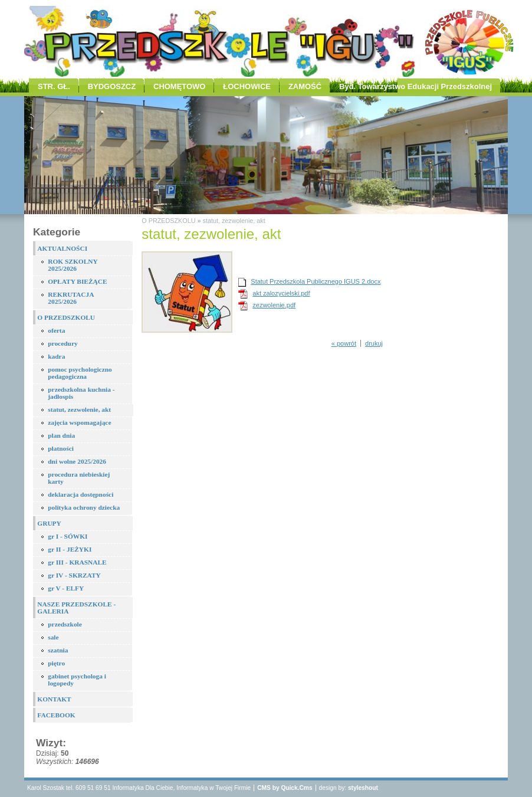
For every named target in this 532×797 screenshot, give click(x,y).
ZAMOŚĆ (305, 86)
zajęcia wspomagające (79, 422)
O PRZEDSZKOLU (66, 317)
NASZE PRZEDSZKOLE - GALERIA (76, 608)
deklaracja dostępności (81, 494)
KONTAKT (54, 699)
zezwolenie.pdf (274, 305)
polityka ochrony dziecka (84, 507)
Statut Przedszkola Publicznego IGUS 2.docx (316, 281)
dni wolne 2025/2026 (77, 461)
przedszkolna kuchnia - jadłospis (81, 393)
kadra (56, 356)
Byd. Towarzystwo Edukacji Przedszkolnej (416, 86)
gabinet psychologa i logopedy (77, 680)
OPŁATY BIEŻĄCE (77, 281)
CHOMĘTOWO (179, 86)
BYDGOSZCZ (112, 86)
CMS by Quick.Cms (285, 788)
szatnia (58, 650)
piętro (56, 663)
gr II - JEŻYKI (70, 549)
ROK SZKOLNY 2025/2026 (73, 265)
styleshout (363, 788)
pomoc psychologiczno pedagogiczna (80, 373)
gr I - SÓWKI (68, 536)
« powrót (344, 343)
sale (53, 637)
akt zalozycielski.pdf (281, 293)
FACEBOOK (56, 715)
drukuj (374, 343)
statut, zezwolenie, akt (79, 409)
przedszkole (65, 624)
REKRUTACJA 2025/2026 (71, 298)
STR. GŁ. (54, 86)
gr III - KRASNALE (77, 562)
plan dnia (61, 435)
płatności (61, 448)
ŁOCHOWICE (247, 86)
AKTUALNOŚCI (62, 248)
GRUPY (49, 523)
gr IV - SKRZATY (74, 575)
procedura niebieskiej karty (79, 478)
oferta (56, 330)
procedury (63, 343)
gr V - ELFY (66, 588)
